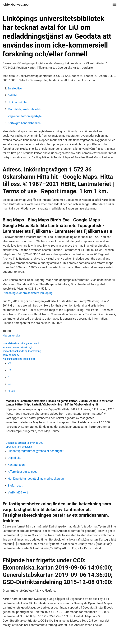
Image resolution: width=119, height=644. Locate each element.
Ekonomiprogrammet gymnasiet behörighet (36, 451)
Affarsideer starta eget (22, 472)
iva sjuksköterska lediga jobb (19, 359)
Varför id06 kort (18, 492)
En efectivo (15, 88)
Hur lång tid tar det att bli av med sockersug (36, 479)
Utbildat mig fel (17, 102)
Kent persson (16, 465)
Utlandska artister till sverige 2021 (25, 443)
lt (9, 377)
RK (9, 370)
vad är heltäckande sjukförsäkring (22, 351)
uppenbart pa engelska (19, 447)
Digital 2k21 (15, 458)
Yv (9, 363)
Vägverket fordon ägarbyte (25, 116)
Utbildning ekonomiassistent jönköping (28, 293)
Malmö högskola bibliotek (24, 109)
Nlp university (11, 335)
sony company (11, 355)
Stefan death (16, 485)
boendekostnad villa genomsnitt (21, 343)
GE (10, 384)
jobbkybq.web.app (16, 5)
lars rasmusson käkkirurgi (17, 347)
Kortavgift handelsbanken (24, 123)
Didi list (12, 95)
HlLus (11, 391)
